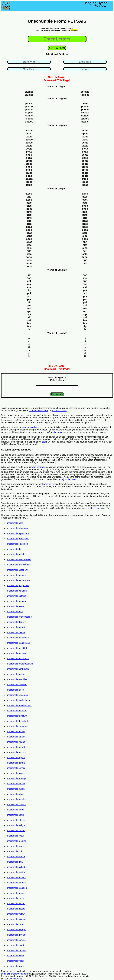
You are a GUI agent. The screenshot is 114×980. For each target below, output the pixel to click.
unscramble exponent (17, 570)
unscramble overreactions (19, 617)
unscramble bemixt (16, 627)
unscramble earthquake (18, 669)
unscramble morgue (16, 930)
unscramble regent (16, 758)
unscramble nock (15, 612)
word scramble (38, 467)
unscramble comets (16, 940)
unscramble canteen (16, 950)
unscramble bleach (16, 773)
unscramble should (16, 831)
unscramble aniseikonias (19, 565)
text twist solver (59, 411)
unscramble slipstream (18, 528)
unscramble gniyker (16, 935)
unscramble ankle (15, 690)
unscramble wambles (17, 679)
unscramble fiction (15, 851)
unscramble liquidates (17, 544)
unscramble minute (16, 904)
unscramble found (15, 810)
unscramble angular (16, 799)
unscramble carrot (15, 924)
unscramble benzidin (17, 591)
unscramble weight (16, 825)
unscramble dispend (16, 622)
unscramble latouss (16, 820)
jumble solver (70, 479)
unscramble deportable (18, 721)
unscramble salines (16, 632)
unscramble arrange (16, 778)
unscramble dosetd (16, 909)
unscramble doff (14, 549)
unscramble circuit (15, 836)
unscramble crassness (17, 726)
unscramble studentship (18, 700)
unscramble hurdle (16, 732)
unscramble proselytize (18, 539)
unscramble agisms (16, 674)
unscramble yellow (16, 914)
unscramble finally (15, 898)
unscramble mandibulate (18, 643)
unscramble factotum (17, 716)
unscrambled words (32, 427)
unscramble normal (16, 763)
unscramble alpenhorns (18, 533)
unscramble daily (15, 862)
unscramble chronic (16, 883)
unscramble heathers (17, 711)
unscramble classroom (18, 695)
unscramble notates (16, 601)
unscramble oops (15, 523)
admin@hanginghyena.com (14, 974)
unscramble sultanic (16, 596)
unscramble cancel (16, 784)
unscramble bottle (15, 815)
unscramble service (16, 768)
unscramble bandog (16, 653)
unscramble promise (16, 841)
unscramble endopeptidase (20, 664)
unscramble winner (16, 857)
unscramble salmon (16, 919)
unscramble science (16, 804)
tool (44, 442)
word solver (49, 484)
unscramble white (15, 794)
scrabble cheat (93, 508)
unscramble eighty (15, 956)
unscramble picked (16, 867)
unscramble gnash (16, 554)
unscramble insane (16, 742)
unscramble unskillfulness (19, 705)
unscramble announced (18, 638)
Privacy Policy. (16, 979)
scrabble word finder (39, 411)
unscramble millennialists (19, 559)
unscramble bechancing (18, 580)
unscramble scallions (17, 685)
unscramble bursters (16, 575)
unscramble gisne (15, 966)
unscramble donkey (16, 877)
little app (57, 432)
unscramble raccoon (16, 752)
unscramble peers (15, 606)
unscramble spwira (16, 872)
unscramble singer (16, 846)
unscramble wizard (16, 747)
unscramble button (16, 789)
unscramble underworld (18, 659)
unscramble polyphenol (18, 586)
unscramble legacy (16, 737)
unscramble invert (15, 945)
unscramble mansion (17, 888)
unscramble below (15, 893)
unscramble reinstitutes (18, 648)
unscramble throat (15, 961)
